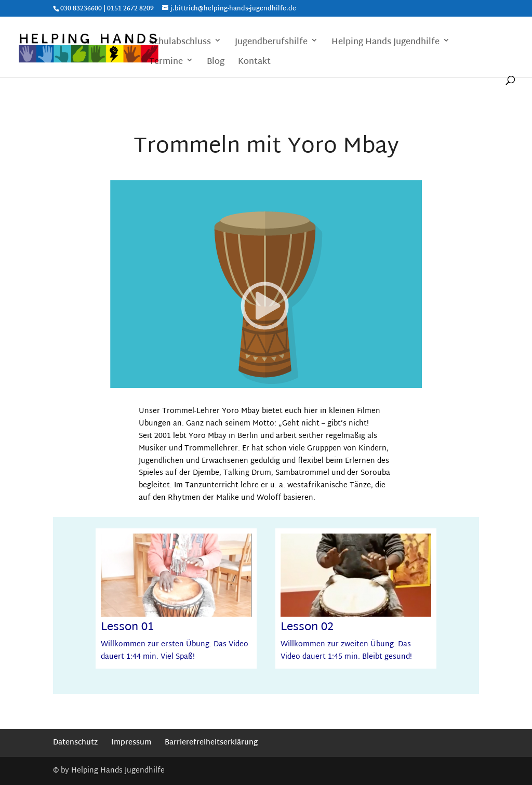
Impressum (131, 743)
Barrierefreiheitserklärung (211, 743)
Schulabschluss (180, 43)
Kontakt (254, 63)
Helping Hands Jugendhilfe (385, 43)
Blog (216, 63)
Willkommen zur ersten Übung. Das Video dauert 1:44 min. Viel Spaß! (175, 651)
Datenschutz (75, 743)
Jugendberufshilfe (271, 43)
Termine (166, 63)
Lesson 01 (127, 628)
